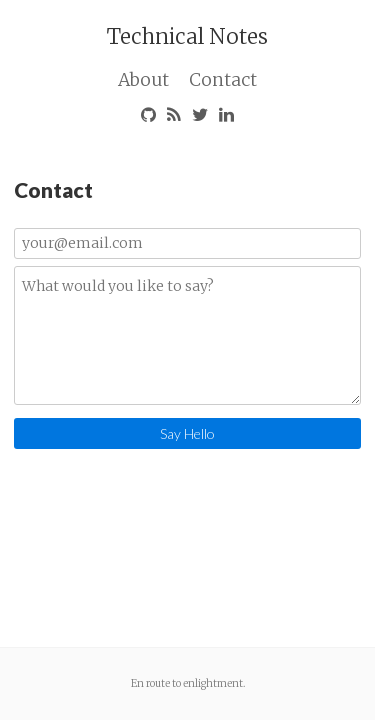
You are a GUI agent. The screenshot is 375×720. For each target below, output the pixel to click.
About (143, 80)
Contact (223, 80)
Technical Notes (187, 36)
